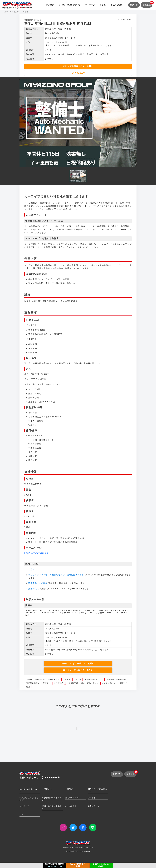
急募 (28, 687)
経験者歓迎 (40, 679)
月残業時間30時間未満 (116, 679)
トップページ (7, 12)
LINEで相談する (101, 865)
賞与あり (47, 683)
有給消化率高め (33, 683)
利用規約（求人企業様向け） (29, 799)
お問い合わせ (94, 806)
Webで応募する (78, 865)
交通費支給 (59, 683)
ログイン (134, 5)
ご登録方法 (47, 789)
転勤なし (124, 683)
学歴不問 (78, 679)
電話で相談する (55, 865)
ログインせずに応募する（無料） (78, 664)
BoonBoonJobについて (70, 5)
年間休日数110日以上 (94, 679)
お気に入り (79, 73)
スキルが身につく (109, 683)
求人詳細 (25, 12)
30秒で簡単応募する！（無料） (78, 66)
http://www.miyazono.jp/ (37, 553)
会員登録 (148, 4)
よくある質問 (116, 5)
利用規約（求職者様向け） (97, 790)
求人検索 (50, 5)
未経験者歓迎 (54, 679)
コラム (103, 5)
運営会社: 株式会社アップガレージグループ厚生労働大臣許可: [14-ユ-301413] (78, 847)
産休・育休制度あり (90, 683)
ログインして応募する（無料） (78, 670)
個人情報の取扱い (73, 798)
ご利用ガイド (71, 789)
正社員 (29, 679)
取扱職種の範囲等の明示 (52, 799)
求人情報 (92, 798)
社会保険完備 (72, 683)
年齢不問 (67, 679)
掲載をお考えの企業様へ (52, 807)
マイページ (90, 5)
